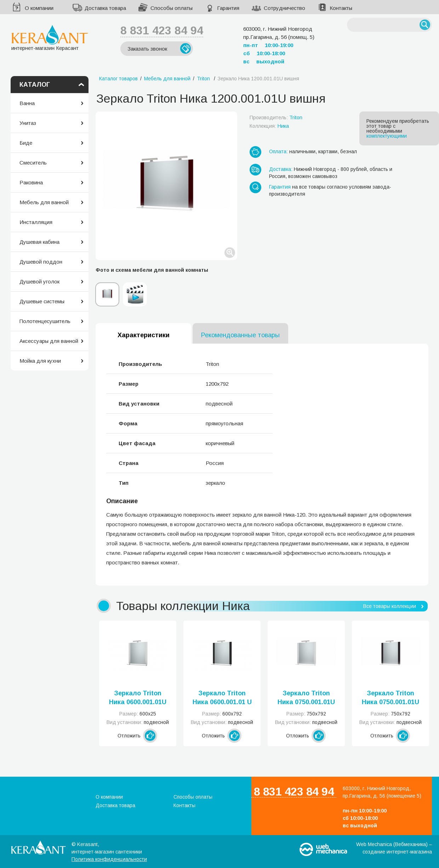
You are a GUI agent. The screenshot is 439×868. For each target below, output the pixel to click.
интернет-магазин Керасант (50, 38)
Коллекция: (269, 126)
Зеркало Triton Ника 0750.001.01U (306, 698)
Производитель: (276, 117)
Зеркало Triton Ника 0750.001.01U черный (390, 698)
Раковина (31, 182)
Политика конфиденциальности (109, 859)
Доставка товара (105, 8)
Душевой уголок (39, 281)
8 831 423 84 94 (162, 30)
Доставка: (281, 169)
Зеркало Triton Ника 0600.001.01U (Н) (138, 698)
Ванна (27, 103)
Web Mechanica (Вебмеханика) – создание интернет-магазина (394, 848)
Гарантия (228, 8)
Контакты (341, 8)
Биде (26, 143)
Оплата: (278, 151)
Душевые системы (42, 301)
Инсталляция (36, 222)
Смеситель (33, 163)
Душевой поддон (41, 262)
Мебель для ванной (44, 202)
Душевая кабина (39, 242)
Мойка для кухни (40, 361)
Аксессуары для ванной (49, 341)
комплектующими (387, 136)
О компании (39, 8)
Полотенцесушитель (45, 321)
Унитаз (28, 123)
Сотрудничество (284, 8)
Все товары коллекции (390, 606)
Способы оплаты (172, 8)
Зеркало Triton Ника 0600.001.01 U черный (222, 698)
